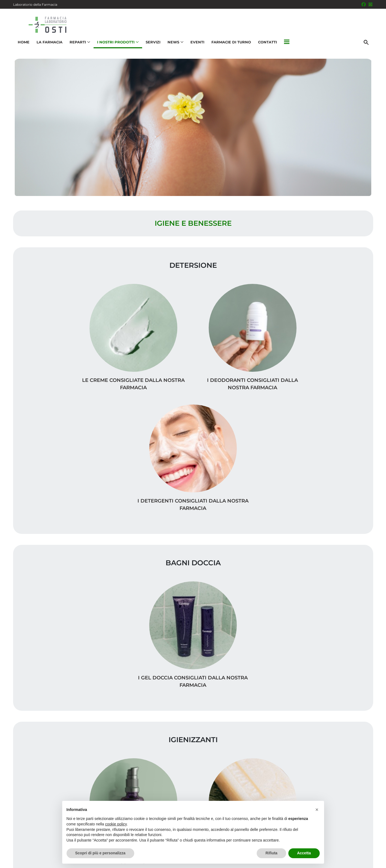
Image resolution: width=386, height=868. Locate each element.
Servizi (152, 45)
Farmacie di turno (230, 45)
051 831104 (35, 828)
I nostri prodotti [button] (117, 45)
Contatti (266, 45)
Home (23, 45)
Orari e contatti (349, 743)
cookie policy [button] (116, 824)
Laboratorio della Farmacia (35, 5)
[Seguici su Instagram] (370, 4)
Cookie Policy (358, 861)
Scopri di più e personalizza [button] (100, 853)
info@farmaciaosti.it (45, 838)
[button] (286, 46)
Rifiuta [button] (271, 853)
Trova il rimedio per (343, 734)
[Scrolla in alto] (373, 846)
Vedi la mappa (161, 745)
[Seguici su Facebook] (364, 4)
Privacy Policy (329, 861)
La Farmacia (48, 45)
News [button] (174, 45)
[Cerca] (367, 46)
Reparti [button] (79, 45)
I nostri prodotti (348, 726)
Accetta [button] (304, 853)
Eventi (196, 45)
